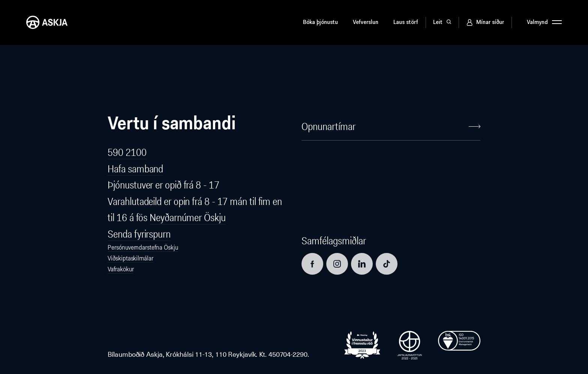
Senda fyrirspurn (139, 234)
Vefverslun (366, 22)
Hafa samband (135, 169)
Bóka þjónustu (320, 22)
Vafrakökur (121, 269)
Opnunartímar (391, 126)
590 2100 (127, 152)
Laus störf (406, 22)
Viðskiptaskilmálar (130, 258)
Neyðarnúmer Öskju (187, 218)
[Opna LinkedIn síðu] (362, 264)
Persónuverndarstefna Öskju (143, 247)
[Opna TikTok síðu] (387, 264)
